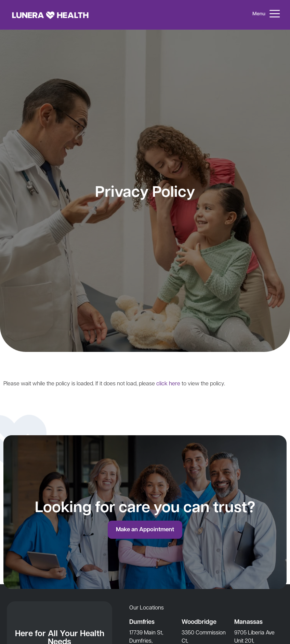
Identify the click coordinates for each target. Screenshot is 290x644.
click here (168, 383)
